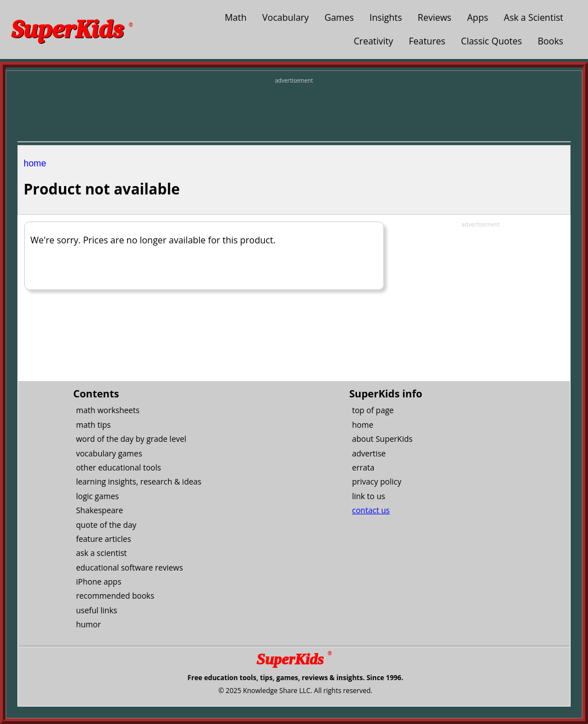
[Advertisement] (294, 110)
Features (427, 41)
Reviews (435, 17)
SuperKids (72, 30)
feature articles (103, 539)
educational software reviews (129, 567)
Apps (478, 17)
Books (550, 41)
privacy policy (377, 481)
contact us (371, 510)
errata (363, 467)
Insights (386, 17)
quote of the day (106, 525)
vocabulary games (109, 453)
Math (236, 17)
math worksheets (108, 410)
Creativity (373, 41)
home (35, 163)
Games (339, 17)
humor (88, 624)
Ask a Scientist (533, 17)
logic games (97, 496)
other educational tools (118, 467)
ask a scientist (101, 553)
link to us (368, 496)
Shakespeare (99, 510)
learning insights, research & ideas (139, 481)
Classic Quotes (491, 41)
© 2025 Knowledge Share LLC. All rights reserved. (295, 691)
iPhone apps (99, 582)
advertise (369, 453)
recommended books (115, 596)
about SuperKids (382, 439)
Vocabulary (286, 17)
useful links (96, 610)
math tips (93, 425)
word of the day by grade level (131, 439)
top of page (373, 410)
